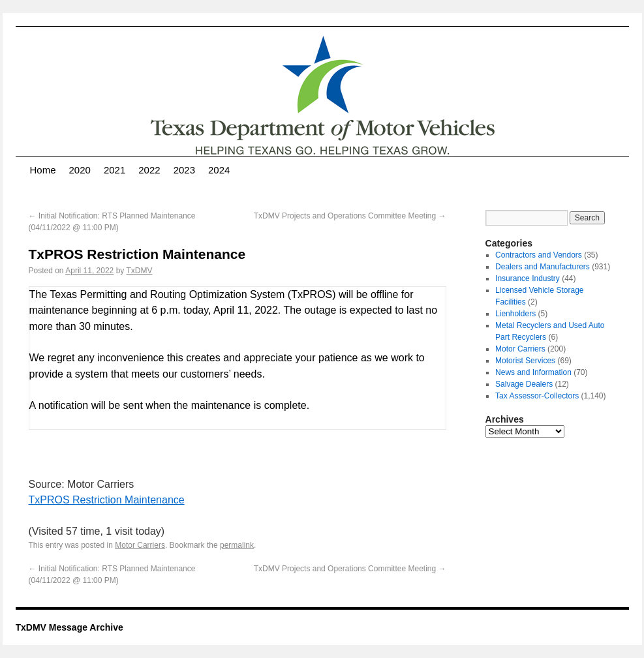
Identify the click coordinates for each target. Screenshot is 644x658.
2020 (80, 170)
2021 (115, 170)
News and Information (533, 372)
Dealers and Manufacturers (543, 267)
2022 (149, 170)
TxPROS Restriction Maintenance (107, 500)
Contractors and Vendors (539, 255)
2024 (219, 170)
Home (43, 170)
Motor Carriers (140, 545)
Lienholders (515, 314)
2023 (184, 170)
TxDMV (139, 271)
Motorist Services (525, 361)
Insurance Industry (528, 278)
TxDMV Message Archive (69, 627)
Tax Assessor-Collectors (537, 396)
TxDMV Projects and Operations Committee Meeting (350, 216)
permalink (237, 545)
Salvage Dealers (524, 384)
